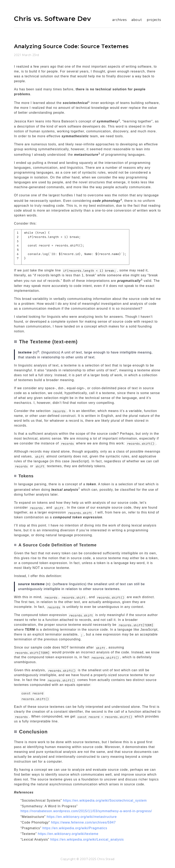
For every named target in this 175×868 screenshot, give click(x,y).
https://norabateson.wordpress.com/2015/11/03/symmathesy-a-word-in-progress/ (86, 811)
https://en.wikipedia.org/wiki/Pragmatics (75, 828)
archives (119, 20)
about (137, 20)
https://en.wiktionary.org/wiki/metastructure (82, 817)
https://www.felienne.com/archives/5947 (83, 822)
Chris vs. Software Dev (52, 19)
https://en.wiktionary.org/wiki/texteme (68, 834)
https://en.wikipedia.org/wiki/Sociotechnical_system (105, 800)
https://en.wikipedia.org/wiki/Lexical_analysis (87, 839)
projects (154, 20)
